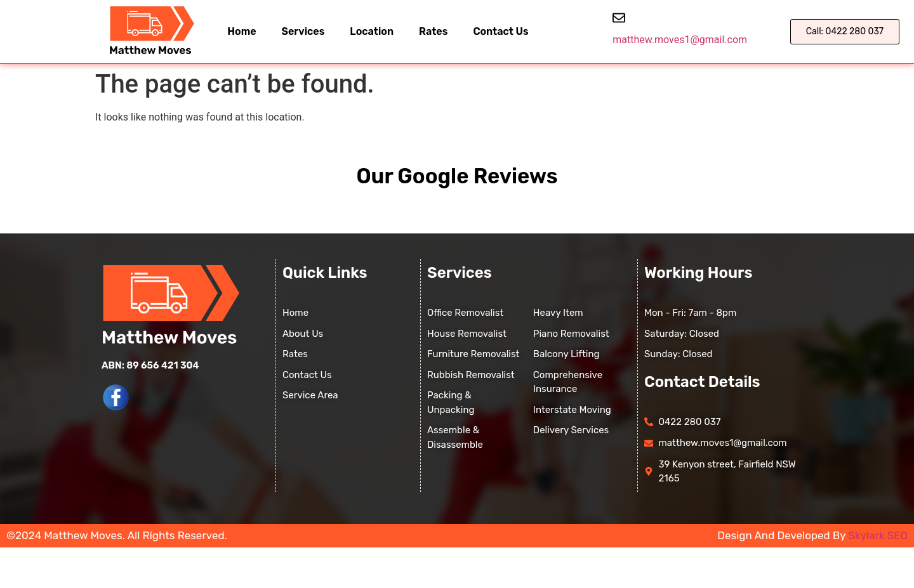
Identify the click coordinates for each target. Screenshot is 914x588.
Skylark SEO (878, 535)
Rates (433, 31)
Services (303, 31)
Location (372, 31)
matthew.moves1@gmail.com (680, 40)
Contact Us (500, 31)
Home (242, 31)
